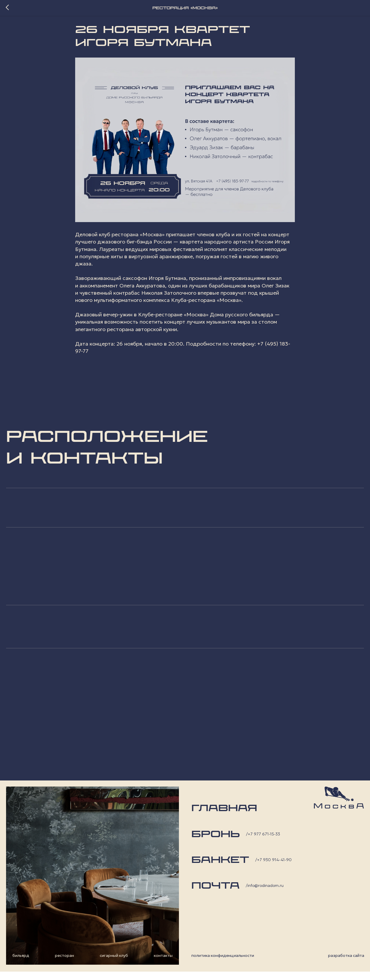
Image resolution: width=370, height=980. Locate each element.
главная (224, 817)
